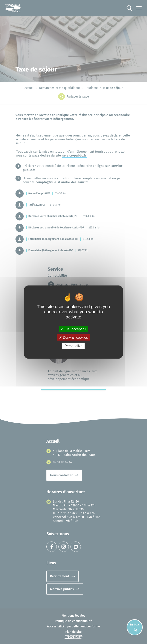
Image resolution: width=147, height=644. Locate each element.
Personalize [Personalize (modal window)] (73, 346)
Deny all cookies (73, 337)
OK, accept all (73, 329)
